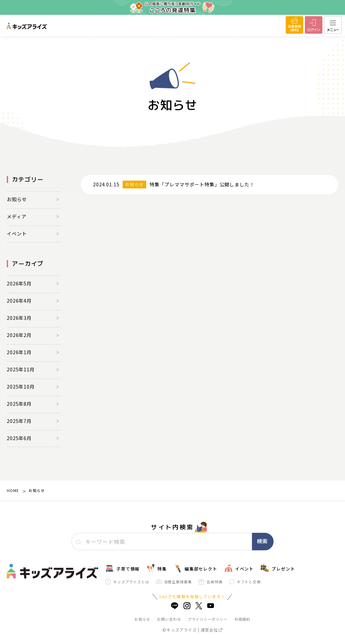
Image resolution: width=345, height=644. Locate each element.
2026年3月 (19, 318)
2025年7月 (19, 421)
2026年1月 (19, 352)
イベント (17, 234)
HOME (13, 490)
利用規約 (242, 619)
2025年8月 (19, 404)
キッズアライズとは (127, 582)
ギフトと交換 (245, 582)
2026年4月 (19, 301)
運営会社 (212, 630)
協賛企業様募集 (174, 582)
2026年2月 (19, 335)
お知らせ (17, 199)
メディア (17, 216)
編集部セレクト (195, 568)
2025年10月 (21, 387)
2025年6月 (19, 438)
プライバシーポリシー (208, 619)
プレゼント (278, 568)
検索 (262, 541)
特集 (156, 568)
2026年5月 (19, 283)
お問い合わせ (169, 619)
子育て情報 (122, 568)
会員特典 (210, 582)
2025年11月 (21, 369)
